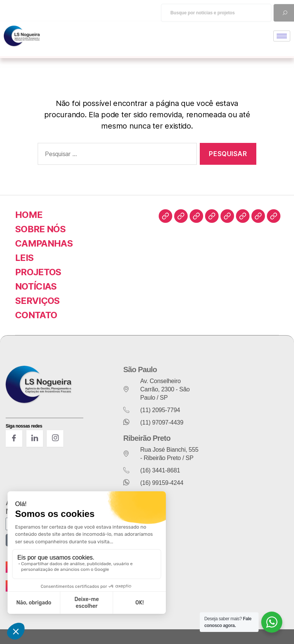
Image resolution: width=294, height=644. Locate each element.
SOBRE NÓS (40, 229)
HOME (29, 215)
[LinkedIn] (35, 439)
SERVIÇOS (38, 301)
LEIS (24, 258)
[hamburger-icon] (282, 36)
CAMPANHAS (44, 243)
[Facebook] (14, 439)
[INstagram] (55, 439)
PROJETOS (38, 272)
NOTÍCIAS (36, 286)
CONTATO (36, 315)
